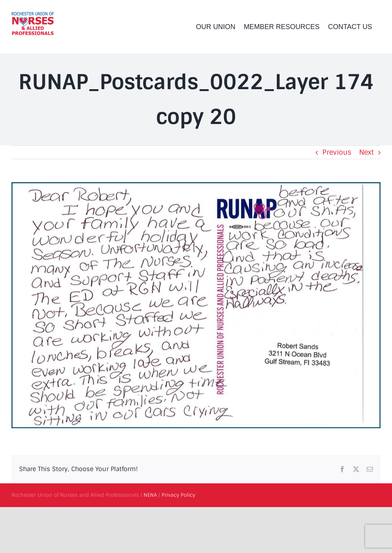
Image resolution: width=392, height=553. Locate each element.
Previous (337, 152)
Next (366, 152)
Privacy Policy (178, 495)
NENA (150, 495)
